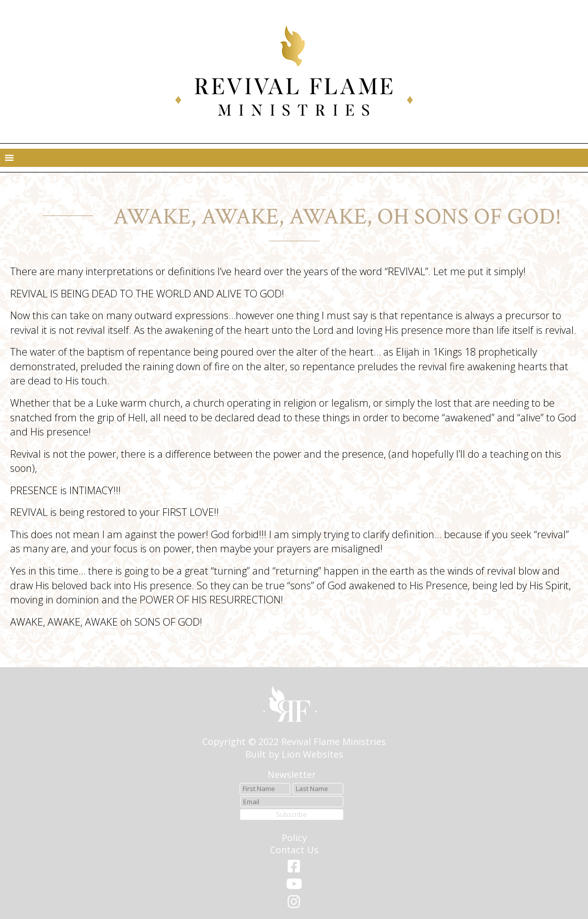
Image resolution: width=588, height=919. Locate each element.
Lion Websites (312, 754)
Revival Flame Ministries (333, 741)
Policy (294, 838)
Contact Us (294, 850)
